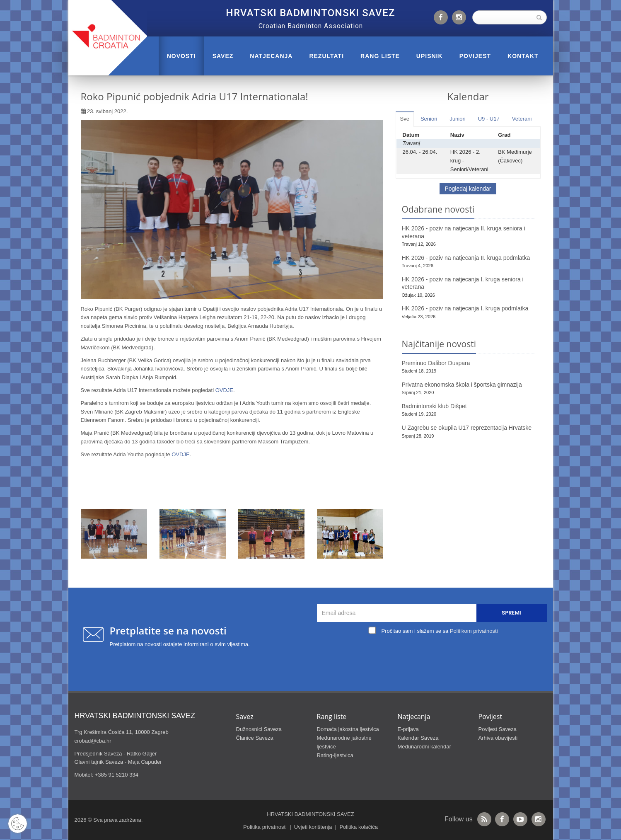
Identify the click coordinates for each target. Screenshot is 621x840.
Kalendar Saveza (418, 738)
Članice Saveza (255, 738)
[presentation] (434, 656)
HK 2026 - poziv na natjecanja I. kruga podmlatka (465, 308)
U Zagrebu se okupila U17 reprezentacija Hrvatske (467, 428)
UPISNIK (430, 56)
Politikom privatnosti (474, 631)
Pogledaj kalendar (468, 189)
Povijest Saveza (498, 729)
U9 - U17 (489, 119)
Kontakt (523, 56)
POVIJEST (475, 56)
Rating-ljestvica (335, 755)
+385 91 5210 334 (117, 775)
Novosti (181, 56)
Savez (223, 56)
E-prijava (408, 729)
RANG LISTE (380, 56)
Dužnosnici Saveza (259, 729)
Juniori (457, 119)
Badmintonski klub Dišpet (434, 406)
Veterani (522, 119)
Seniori (429, 119)
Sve (405, 119)
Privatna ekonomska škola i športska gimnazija (462, 385)
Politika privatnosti (265, 827)
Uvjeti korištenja (313, 827)
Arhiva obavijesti (498, 738)
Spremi (511, 613)
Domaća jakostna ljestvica (348, 729)
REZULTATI (326, 56)
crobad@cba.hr (93, 741)
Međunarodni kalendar (424, 747)
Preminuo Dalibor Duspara (436, 363)
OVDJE (224, 390)
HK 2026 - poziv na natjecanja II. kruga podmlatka (466, 258)
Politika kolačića (359, 827)
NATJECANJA (271, 56)
